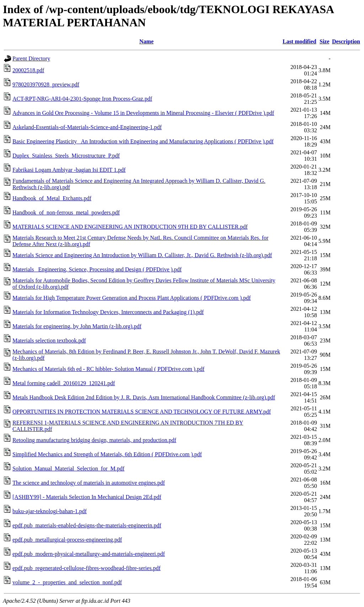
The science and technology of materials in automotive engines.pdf (89, 483)
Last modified (299, 41)
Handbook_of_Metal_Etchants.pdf (52, 198)
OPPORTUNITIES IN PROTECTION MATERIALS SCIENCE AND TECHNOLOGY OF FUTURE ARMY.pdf (142, 412)
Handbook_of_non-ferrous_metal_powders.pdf (66, 212)
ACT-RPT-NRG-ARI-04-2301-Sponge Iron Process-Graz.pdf (82, 99)
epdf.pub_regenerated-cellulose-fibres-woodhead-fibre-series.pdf (87, 568)
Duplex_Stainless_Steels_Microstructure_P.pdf (66, 156)
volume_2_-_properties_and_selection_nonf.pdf (67, 582)
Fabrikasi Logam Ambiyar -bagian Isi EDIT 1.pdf (69, 170)
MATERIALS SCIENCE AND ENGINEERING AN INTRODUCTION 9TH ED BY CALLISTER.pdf (130, 227)
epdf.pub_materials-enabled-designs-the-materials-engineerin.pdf (87, 525)
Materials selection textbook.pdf (49, 340)
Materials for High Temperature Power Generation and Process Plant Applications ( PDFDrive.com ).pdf (132, 298)
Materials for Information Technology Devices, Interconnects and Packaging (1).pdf (108, 312)
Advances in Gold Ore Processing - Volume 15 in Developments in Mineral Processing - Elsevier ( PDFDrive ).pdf (143, 113)
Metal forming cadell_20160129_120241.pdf (64, 383)
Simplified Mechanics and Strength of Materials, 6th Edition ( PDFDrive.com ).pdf (107, 454)
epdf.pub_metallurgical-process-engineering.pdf (67, 540)
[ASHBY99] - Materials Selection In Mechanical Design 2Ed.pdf (87, 497)
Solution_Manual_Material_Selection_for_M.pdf (68, 468)
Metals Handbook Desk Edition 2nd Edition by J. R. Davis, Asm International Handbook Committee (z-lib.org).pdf (144, 397)
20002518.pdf (28, 70)
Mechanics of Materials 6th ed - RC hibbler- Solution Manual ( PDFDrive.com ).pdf (108, 369)
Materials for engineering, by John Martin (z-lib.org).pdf (77, 326)
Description (346, 41)
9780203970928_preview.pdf (46, 84)
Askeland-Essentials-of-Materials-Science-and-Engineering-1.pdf (87, 127)
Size (325, 41)
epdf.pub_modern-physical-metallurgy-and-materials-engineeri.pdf (89, 554)
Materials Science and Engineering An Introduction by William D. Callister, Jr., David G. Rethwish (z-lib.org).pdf (142, 255)
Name (146, 41)
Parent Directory (31, 58)
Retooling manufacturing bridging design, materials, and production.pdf (94, 440)
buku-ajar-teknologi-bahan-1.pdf (50, 511)
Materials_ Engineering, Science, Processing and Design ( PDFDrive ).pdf (97, 269)
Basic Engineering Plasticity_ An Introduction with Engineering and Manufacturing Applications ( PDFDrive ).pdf (143, 141)
